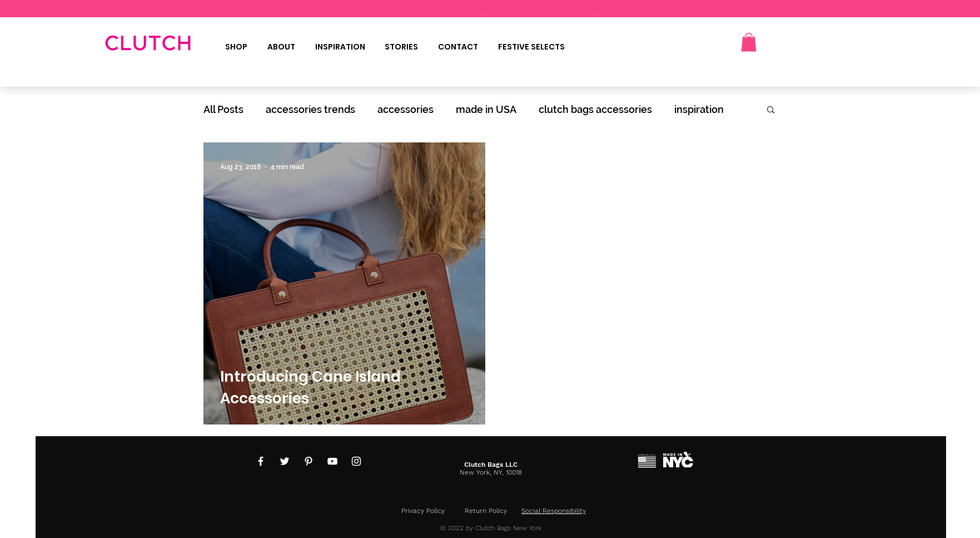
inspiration (699, 109)
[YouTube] (332, 461)
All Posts (223, 109)
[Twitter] (285, 461)
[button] (749, 42)
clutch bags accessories (595, 109)
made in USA (486, 109)
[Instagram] (356, 461)
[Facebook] (261, 461)
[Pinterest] (309, 461)
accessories (406, 109)
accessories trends (310, 109)
